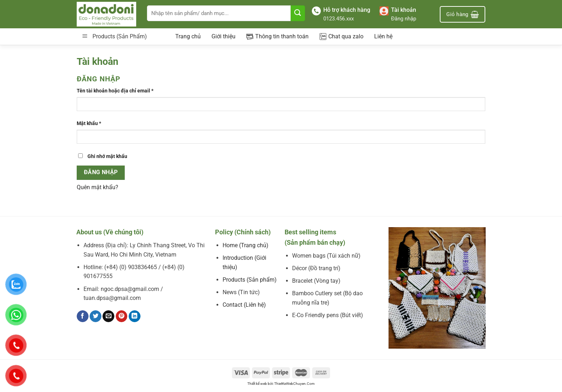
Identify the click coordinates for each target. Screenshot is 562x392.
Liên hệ (383, 36)
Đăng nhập (404, 19)
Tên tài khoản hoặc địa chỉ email (115, 91)
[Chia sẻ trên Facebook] (83, 316)
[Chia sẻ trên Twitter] (96, 316)
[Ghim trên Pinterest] (122, 316)
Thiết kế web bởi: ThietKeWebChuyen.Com (281, 384)
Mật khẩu (89, 123)
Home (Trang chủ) (246, 245)
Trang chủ (188, 36)
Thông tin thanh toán (277, 37)
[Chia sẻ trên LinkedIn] (135, 316)
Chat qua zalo (341, 37)
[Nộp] (298, 13)
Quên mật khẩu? (97, 187)
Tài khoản (404, 10)
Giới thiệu (223, 36)
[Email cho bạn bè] (108, 316)
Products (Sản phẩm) (250, 280)
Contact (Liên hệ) (244, 305)
